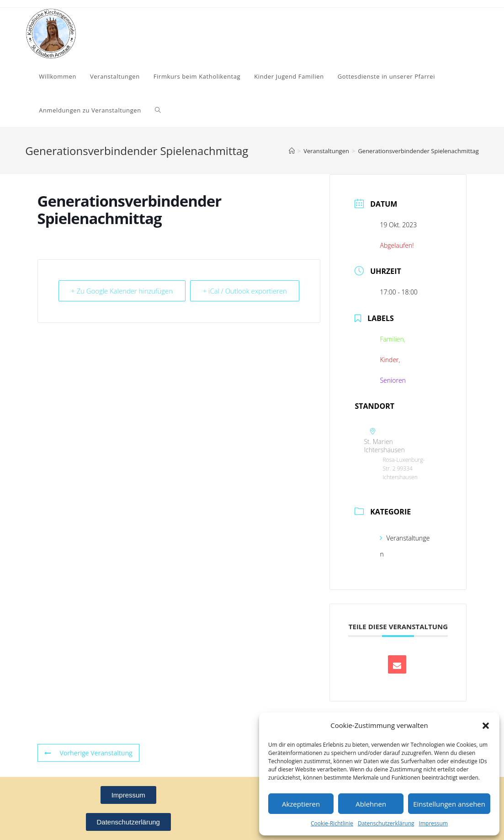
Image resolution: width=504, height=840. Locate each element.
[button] (486, 726)
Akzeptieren (301, 804)
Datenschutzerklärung (386, 823)
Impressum (433, 823)
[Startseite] (292, 151)
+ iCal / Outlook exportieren (277, 297)
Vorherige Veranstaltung (88, 753)
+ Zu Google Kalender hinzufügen (98, 297)
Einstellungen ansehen (449, 804)
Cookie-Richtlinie (332, 823)
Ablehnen (371, 804)
